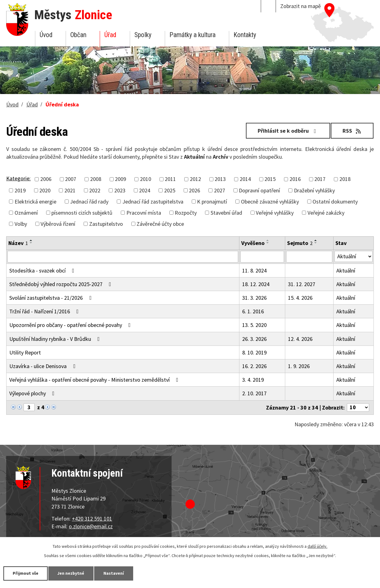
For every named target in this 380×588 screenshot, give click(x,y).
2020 (45, 190)
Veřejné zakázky (326, 213)
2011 (170, 179)
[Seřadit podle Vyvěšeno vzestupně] (268, 240)
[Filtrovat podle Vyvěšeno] (262, 257)
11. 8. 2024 (254, 270)
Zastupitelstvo (106, 224)
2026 (194, 190)
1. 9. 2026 (299, 366)
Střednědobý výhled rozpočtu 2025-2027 (61, 284)
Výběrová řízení (58, 224)
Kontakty (245, 35)
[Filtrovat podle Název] (123, 257)
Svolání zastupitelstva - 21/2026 (52, 298)
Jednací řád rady (89, 202)
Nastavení (114, 573)
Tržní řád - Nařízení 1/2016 (45, 311)
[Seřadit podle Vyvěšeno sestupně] (268, 243)
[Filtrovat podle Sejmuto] (309, 257)
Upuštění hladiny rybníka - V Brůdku (56, 339)
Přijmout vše (26, 573)
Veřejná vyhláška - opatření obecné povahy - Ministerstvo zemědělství (95, 380)
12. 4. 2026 (300, 339)
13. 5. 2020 (254, 325)
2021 (70, 190)
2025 (170, 190)
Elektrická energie (35, 202)
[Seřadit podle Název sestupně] (31, 243)
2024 (145, 190)
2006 (46, 179)
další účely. (317, 546)
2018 (345, 179)
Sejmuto (300, 243)
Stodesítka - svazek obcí (43, 270)
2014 (245, 179)
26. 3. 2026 (254, 339)
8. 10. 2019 (254, 352)
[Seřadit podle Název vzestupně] (31, 240)
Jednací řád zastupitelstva (153, 202)
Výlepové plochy (33, 393)
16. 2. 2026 (254, 366)
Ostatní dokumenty (335, 202)
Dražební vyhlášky (314, 190)
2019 (20, 190)
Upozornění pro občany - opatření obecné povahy (71, 325)
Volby (21, 224)
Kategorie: (18, 178)
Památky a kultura (192, 35)
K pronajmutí (212, 202)
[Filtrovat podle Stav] (354, 256)
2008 (96, 179)
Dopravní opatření (259, 190)
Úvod (46, 35)
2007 (71, 179)
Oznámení (26, 213)
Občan (78, 35)
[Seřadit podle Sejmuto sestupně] (316, 243)
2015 (270, 179)
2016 (295, 179)
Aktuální (346, 270)
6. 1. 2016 (253, 311)
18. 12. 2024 (256, 284)
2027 (220, 190)
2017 (320, 179)
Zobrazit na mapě (301, 6)
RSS (352, 131)
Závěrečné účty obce (160, 224)
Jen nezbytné (71, 573)
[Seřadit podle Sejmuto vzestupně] (316, 240)
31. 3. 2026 (254, 298)
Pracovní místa (144, 213)
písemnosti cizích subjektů (82, 213)
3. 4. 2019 (253, 380)
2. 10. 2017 (254, 393)
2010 (146, 179)
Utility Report (25, 352)
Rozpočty (186, 213)
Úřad (110, 35)
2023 (120, 190)
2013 (220, 179)
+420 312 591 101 (92, 519)
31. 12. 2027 (302, 284)
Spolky (143, 35)
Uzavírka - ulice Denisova (44, 366)
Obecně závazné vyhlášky (270, 202)
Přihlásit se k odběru (288, 131)
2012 (195, 179)
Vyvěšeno (253, 243)
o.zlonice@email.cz (91, 526)
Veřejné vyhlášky (275, 213)
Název (18, 243)
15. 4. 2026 (300, 298)
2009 (120, 179)
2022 (95, 190)
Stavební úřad (226, 213)
